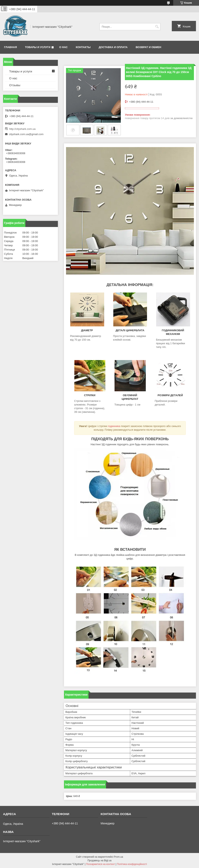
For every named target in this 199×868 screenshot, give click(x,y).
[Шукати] (157, 27)
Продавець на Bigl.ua (99, 860)
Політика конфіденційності (132, 864)
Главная (10, 47)
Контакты (83, 47)
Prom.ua (118, 857)
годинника (114, 426)
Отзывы (15, 85)
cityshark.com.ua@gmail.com (26, 134)
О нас (64, 47)
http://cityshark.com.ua (22, 129)
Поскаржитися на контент (101, 864)
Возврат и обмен (148, 47)
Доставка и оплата (113, 47)
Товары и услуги (38, 47)
